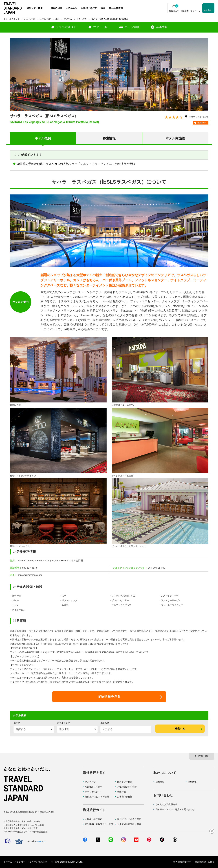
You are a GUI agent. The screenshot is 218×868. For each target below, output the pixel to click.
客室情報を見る (109, 696)
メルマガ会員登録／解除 (129, 824)
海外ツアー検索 (125, 782)
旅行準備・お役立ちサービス (99, 824)
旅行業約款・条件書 (205, 862)
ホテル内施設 (175, 138)
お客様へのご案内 (94, 819)
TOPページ (91, 782)
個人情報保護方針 (182, 862)
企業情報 (160, 782)
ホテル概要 (43, 138)
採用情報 (192, 782)
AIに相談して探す (94, 787)
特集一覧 (122, 792)
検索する (180, 729)
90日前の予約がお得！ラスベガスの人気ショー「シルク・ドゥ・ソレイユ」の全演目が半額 (76, 164)
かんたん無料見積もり (166, 804)
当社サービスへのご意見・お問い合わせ (175, 809)
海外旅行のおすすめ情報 (97, 797)
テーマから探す (93, 792)
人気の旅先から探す (127, 787)
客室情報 (109, 138)
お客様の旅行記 (125, 797)
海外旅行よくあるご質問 (129, 819)
